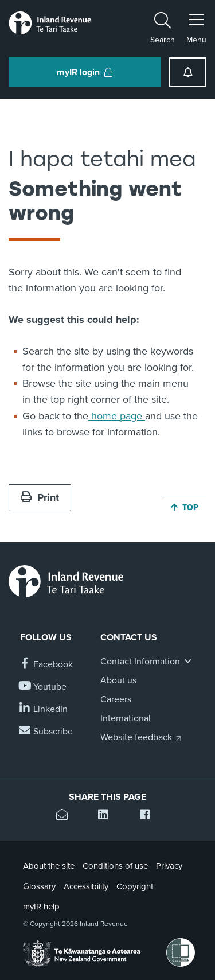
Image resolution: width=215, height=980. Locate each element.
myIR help (41, 907)
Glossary (39, 886)
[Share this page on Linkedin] (107, 816)
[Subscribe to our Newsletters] (46, 732)
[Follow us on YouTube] (43, 687)
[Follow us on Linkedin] (44, 709)
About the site (49, 866)
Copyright (135, 886)
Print (40, 497)
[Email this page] (66, 816)
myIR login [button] (85, 72)
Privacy (169, 866)
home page (117, 416)
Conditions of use (115, 866)
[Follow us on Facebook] (46, 665)
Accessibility (86, 886)
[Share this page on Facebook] (149, 816)
